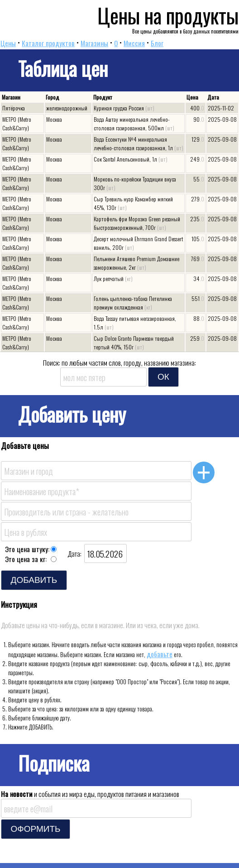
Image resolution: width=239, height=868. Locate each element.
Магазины (94, 43)
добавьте (160, 654)
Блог (157, 43)
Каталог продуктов (48, 43)
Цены (8, 43)
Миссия (134, 43)
